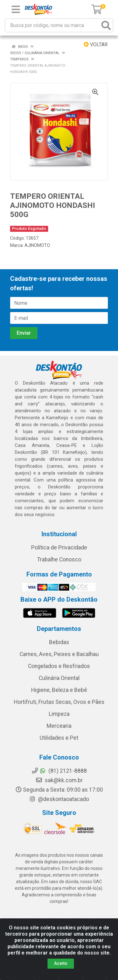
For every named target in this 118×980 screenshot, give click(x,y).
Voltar (96, 45)
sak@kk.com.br (59, 780)
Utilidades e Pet (59, 738)
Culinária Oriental (59, 678)
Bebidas (59, 642)
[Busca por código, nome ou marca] (53, 25)
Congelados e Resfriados (59, 666)
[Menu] (16, 9)
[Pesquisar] (106, 25)
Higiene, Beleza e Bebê (59, 690)
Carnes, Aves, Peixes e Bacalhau (59, 654)
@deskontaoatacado (59, 799)
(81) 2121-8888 (59, 771)
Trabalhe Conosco (59, 560)
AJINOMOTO (37, 245)
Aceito (61, 963)
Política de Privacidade (59, 548)
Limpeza (59, 714)
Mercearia (59, 726)
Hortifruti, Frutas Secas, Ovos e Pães (59, 702)
